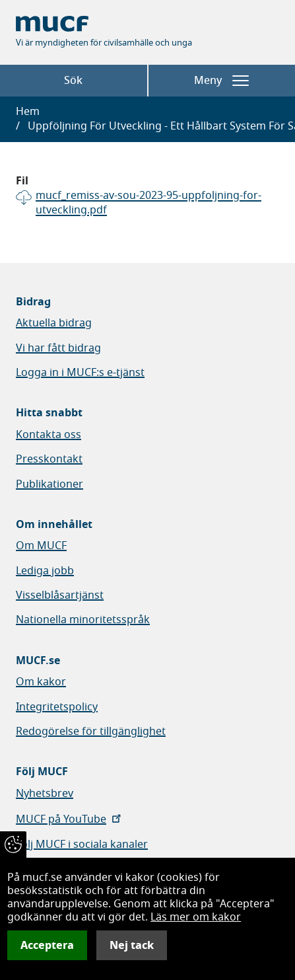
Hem (28, 112)
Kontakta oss (49, 435)
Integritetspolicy (57, 707)
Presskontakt (49, 459)
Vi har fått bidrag (58, 348)
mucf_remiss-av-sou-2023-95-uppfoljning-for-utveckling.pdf (148, 203)
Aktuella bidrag (54, 323)
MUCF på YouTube (70, 819)
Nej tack (132, 945)
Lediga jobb (45, 571)
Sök (73, 81)
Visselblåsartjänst (60, 595)
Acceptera (47, 945)
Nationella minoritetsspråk (83, 620)
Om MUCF (41, 546)
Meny (221, 81)
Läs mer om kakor (196, 917)
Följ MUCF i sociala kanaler (82, 845)
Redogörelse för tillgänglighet (91, 732)
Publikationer (49, 484)
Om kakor (41, 682)
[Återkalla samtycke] (13, 845)
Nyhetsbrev (45, 794)
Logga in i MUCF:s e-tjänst (80, 373)
